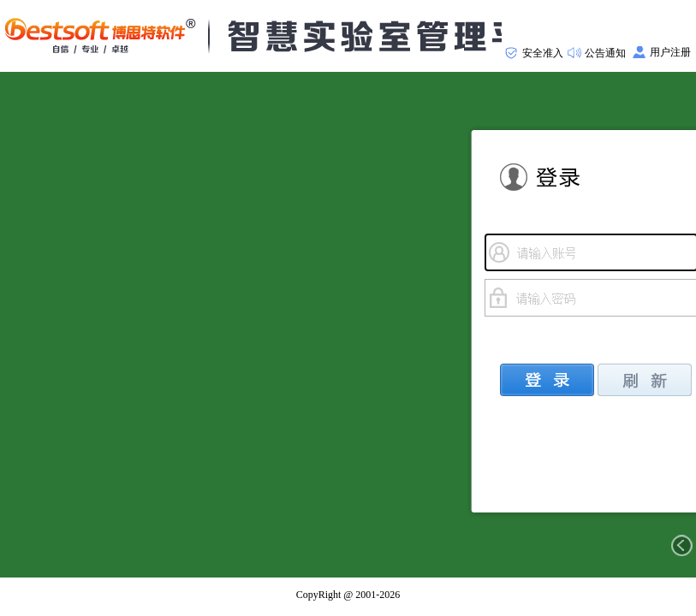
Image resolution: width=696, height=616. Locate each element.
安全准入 (543, 53)
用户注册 (670, 52)
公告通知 (605, 53)
